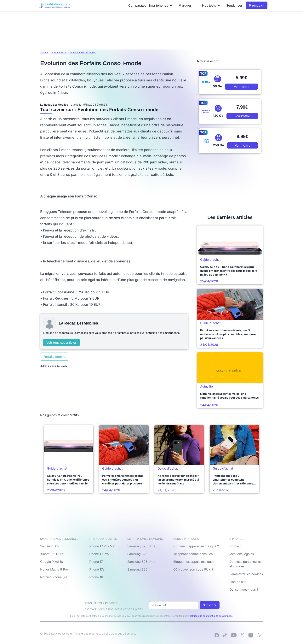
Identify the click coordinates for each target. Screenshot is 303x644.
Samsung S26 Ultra (141, 546)
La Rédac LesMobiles (54, 105)
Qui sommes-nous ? (244, 589)
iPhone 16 (96, 577)
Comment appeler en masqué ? (196, 546)
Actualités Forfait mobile (83, 53)
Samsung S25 (137, 569)
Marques (187, 5)
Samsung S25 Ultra (141, 562)
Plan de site (238, 582)
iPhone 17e (97, 569)
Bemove (130, 633)
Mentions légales (242, 554)
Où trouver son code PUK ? (193, 569)
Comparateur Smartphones (150, 5)
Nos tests (211, 5)
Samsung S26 (137, 554)
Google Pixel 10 (52, 562)
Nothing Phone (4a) (54, 577)
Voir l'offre (242, 87)
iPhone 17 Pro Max (102, 546)
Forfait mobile (59, 53)
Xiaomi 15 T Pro (52, 554)
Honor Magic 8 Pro (54, 569)
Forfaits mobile (54, 357)
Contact (235, 546)
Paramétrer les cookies (246, 574)
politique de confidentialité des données (211, 616)
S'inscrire (210, 605)
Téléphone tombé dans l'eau (194, 554)
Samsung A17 (50, 546)
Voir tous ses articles (61, 342)
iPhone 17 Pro (99, 554)
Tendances (235, 5)
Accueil (44, 53)
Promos (256, 5)
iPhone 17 (96, 562)
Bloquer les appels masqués (194, 562)
